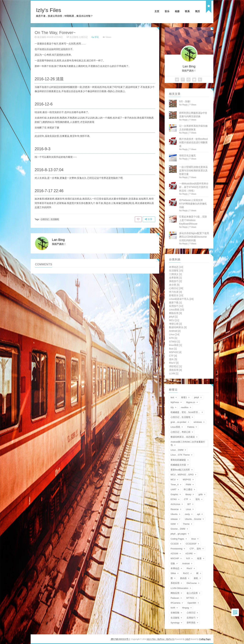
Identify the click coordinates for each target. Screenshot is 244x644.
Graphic (175, 494)
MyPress (175, 402)
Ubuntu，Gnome (193, 519)
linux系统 (175, 345)
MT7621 (191, 598)
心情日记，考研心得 (181, 432)
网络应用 (175, 313)
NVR (173, 608)
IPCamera (176, 603)
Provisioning (177, 549)
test (173, 397)
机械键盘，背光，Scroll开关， (186, 412)
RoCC (186, 573)
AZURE (189, 554)
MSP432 (175, 352)
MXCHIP (175, 558)
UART (174, 489)
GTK (173, 338)
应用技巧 (176, 306)
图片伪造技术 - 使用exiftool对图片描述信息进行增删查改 (193, 142)
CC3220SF (191, 544)
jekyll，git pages (179, 534)
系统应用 (175, 370)
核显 (200, 558)
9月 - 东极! (185, 101)
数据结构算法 (178, 327)
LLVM (174, 373)
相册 (177, 11)
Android (175, 331)
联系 (187, 11)
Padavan (175, 598)
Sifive (174, 573)
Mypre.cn (191, 402)
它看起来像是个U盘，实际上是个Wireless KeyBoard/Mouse (193, 220)
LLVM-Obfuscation (180, 588)
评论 (97, 37)
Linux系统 (177, 310)
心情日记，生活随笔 (50, 219)
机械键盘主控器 (179, 465)
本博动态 (176, 267)
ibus (173, 349)
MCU (174, 320)
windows (198, 422)
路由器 (184, 578)
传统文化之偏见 (187, 155)
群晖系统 (191, 623)
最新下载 (175, 302)
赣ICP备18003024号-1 (120, 639)
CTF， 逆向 (196, 549)
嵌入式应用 (192, 593)
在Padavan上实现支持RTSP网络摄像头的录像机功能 (193, 204)
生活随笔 (74, 37)
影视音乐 (176, 295)
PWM (189, 485)
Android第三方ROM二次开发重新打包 (188, 443)
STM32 (175, 342)
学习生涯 (175, 292)
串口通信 (188, 489)
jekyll (173, 317)
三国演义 (175, 274)
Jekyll (187, 639)
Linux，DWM (177, 450)
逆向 (173, 359)
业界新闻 (175, 278)
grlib (201, 494)
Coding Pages (178, 539)
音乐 (167, 11)
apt (199, 514)
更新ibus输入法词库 (181, 470)
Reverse (175, 509)
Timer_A (175, 485)
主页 (157, 11)
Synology (175, 623)
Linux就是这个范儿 (181, 299)
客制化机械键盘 (179, 460)
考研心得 (175, 324)
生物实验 (175, 613)
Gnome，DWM (178, 529)
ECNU (174, 499)
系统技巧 (175, 281)
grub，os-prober (179, 422)
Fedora (191, 427)
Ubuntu (174, 514)
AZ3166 (175, 554)
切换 (173, 563)
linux (194, 539)
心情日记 (83, 37)
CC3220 (175, 544)
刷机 (196, 578)
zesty (188, 514)
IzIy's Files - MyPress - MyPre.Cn (161, 639)
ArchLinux (176, 504)
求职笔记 (175, 366)
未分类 (174, 285)
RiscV (174, 363)
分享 (149, 219)
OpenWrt (192, 603)
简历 (197, 11)
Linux (174, 334)
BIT (189, 504)
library (189, 494)
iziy (172, 407)
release (174, 519)
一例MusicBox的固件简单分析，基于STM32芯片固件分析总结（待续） (194, 187)
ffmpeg (186, 608)
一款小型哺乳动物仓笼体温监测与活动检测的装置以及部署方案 (193, 171)
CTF (173, 356)
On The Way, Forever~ (55, 33)
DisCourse (192, 583)
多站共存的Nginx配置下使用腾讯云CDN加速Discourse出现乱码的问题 (194, 237)
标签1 (184, 397)
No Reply (183, 105)
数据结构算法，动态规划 (183, 437)
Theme (187, 524)
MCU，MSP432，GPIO (182, 475)
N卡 (188, 558)
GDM (173, 524)
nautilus (185, 407)
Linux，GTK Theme (180, 455)
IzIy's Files (49, 10)
